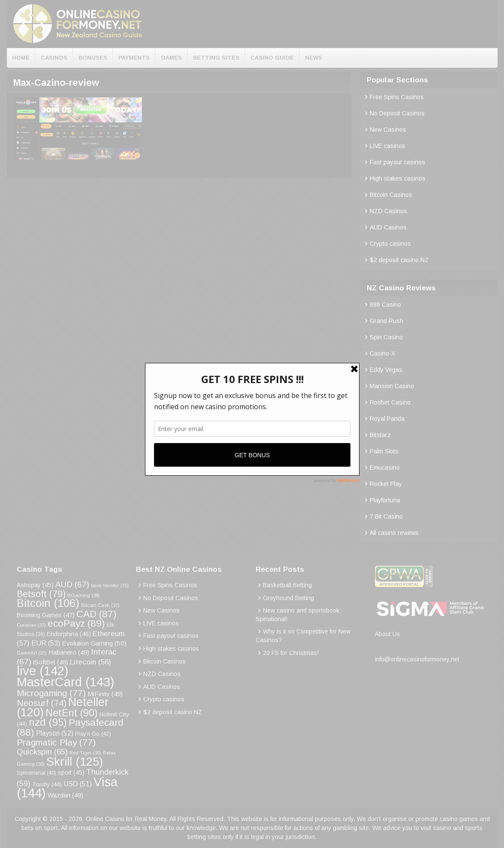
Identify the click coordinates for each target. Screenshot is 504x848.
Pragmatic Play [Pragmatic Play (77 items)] (56, 742)
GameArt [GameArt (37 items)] (32, 653)
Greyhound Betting (288, 598)
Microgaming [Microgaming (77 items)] (51, 693)
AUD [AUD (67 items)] (72, 584)
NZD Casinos (388, 211)
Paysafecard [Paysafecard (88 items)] (70, 727)
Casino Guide (272, 58)
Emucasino (385, 468)
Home (21, 58)
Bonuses (93, 58)
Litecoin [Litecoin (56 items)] (91, 662)
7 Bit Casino (386, 516)
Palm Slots (384, 451)
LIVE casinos (388, 146)
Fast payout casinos (397, 162)
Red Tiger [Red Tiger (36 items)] (85, 753)
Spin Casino (386, 337)
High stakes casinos (398, 178)
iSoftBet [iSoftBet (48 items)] (51, 662)
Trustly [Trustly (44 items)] (47, 784)
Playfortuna (385, 500)
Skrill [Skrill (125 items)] (75, 762)
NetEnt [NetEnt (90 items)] (72, 713)
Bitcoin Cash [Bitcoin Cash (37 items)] (100, 605)
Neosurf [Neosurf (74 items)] (42, 703)
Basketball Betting (287, 585)
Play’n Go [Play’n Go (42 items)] (93, 734)
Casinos (54, 58)
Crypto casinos (390, 244)
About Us (388, 634)
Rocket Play (386, 484)
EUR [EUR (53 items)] (46, 643)
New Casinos (388, 130)
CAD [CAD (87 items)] (96, 614)
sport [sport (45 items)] (71, 773)
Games (171, 58)
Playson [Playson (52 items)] (55, 733)
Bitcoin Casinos (391, 195)
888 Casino (385, 305)
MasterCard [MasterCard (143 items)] (66, 682)
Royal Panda (387, 419)
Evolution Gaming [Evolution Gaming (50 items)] (94, 643)
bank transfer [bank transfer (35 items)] (110, 585)
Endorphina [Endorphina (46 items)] (69, 634)
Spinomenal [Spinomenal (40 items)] (36, 773)
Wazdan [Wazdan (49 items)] (65, 795)
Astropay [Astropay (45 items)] (35, 585)
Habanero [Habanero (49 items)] (69, 652)
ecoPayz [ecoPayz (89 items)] (76, 623)
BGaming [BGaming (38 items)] (84, 595)
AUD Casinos (388, 227)
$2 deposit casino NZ (399, 260)
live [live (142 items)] (43, 671)
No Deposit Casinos (397, 113)
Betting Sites (216, 58)
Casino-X (382, 353)
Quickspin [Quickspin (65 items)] (42, 752)
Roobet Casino (390, 402)
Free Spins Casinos (397, 97)
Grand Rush (386, 321)
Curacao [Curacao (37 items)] (31, 625)
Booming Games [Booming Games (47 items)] (46, 615)
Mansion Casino (392, 386)
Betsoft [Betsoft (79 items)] (41, 594)
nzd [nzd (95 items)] (48, 722)
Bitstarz (380, 435)
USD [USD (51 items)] (78, 784)
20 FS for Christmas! (291, 653)
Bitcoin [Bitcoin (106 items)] (48, 603)
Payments (134, 58)
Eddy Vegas (386, 370)
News (314, 58)
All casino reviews (394, 533)
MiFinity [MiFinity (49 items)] (105, 694)
